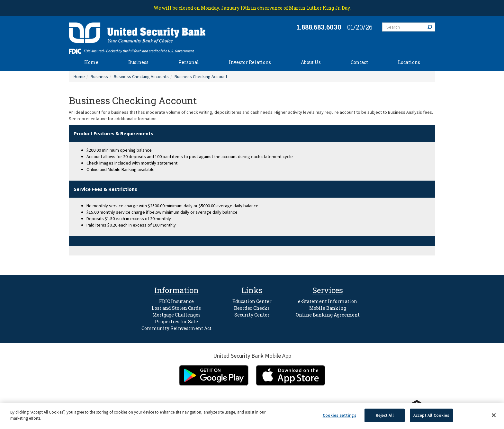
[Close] (494, 415)
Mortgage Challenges (176, 315)
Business (138, 62)
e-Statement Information (328, 301)
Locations (409, 62)
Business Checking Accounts (141, 76)
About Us (311, 62)
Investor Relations (250, 62)
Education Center (252, 301)
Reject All (385, 415)
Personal (189, 62)
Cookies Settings (339, 415)
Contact (359, 62)
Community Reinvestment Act (176, 328)
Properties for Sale (176, 322)
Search (431, 27)
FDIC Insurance (176, 301)
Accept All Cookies (431, 415)
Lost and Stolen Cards (176, 308)
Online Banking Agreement (328, 315)
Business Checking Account (201, 76)
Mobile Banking (328, 308)
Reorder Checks (252, 308)
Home (91, 62)
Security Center (252, 315)
